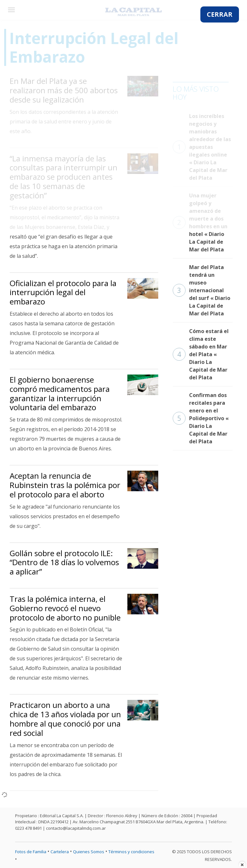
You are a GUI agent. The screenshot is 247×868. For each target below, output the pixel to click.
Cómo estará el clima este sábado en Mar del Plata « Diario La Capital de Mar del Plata (201, 354)
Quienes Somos (89, 852)
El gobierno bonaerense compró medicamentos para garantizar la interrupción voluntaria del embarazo (60, 393)
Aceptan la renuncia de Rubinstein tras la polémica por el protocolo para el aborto (65, 485)
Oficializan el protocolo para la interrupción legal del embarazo (63, 292)
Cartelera (60, 852)
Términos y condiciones (131, 852)
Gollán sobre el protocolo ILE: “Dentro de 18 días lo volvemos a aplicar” (64, 562)
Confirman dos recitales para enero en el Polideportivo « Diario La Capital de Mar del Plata (201, 418)
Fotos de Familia (31, 852)
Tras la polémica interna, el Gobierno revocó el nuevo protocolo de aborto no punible (65, 608)
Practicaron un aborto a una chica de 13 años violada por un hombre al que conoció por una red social (65, 719)
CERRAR (220, 14)
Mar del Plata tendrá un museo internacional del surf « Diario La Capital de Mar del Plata (201, 290)
